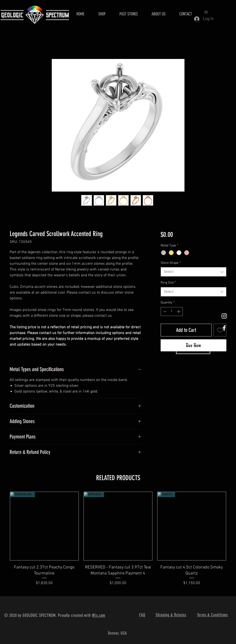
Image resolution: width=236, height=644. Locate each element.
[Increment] (179, 312)
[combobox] (193, 272)
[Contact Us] (193, 349)
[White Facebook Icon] (224, 328)
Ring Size (168, 283)
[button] (208, 12)
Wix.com (99, 615)
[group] (118, 542)
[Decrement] (164, 312)
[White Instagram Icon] (224, 316)
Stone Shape (171, 263)
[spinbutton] (172, 312)
